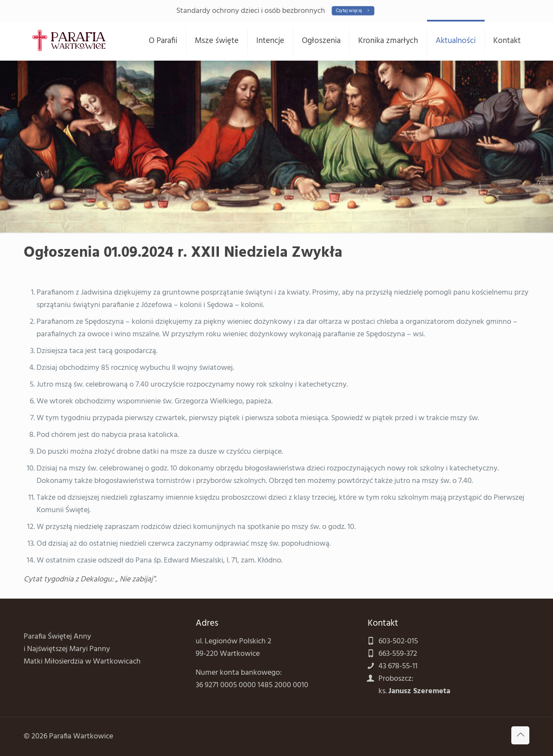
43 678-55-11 (398, 666)
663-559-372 (398, 654)
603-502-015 (398, 641)
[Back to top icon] (520, 735)
